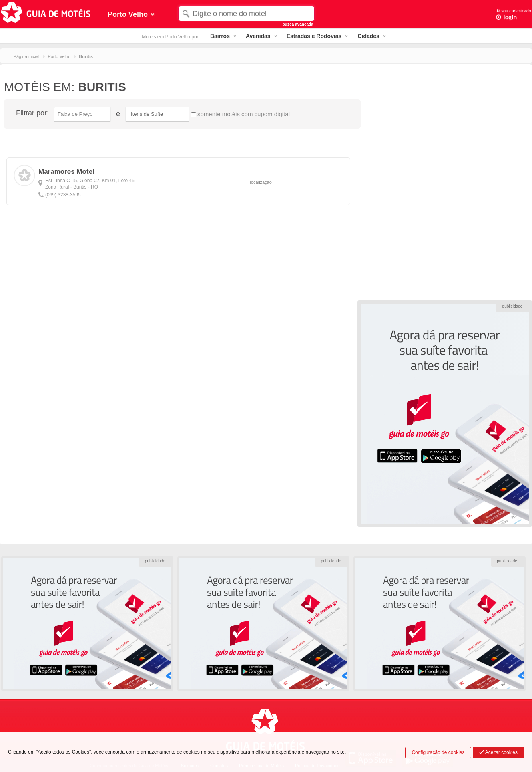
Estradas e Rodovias (314, 36)
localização (261, 182)
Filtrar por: (32, 113)
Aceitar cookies (498, 752)
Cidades (368, 36)
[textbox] (246, 14)
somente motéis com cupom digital (240, 114)
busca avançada (298, 24)
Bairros (220, 36)
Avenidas (258, 36)
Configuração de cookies (438, 752)
